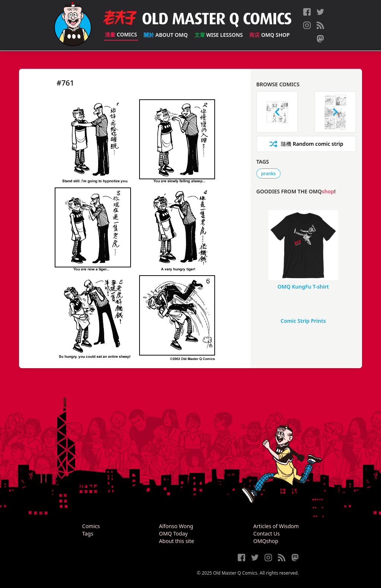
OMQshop (266, 541)
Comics (121, 34)
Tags (88, 534)
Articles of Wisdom (276, 526)
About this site (176, 541)
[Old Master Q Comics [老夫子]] (73, 25)
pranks (268, 173)
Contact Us (267, 534)
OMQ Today (173, 534)
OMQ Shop (269, 35)
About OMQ (166, 35)
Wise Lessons (219, 35)
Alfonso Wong (176, 526)
